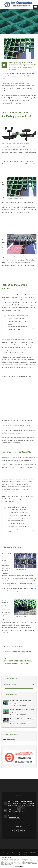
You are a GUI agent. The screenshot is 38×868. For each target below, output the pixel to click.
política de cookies (20, 863)
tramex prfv (32, 588)
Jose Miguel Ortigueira (26, 67)
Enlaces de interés (9, 739)
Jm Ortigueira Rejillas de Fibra (13, 95)
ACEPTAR (19, 867)
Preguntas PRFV (15, 69)
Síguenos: (19, 826)
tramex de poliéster (28, 73)
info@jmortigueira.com (16, 812)
